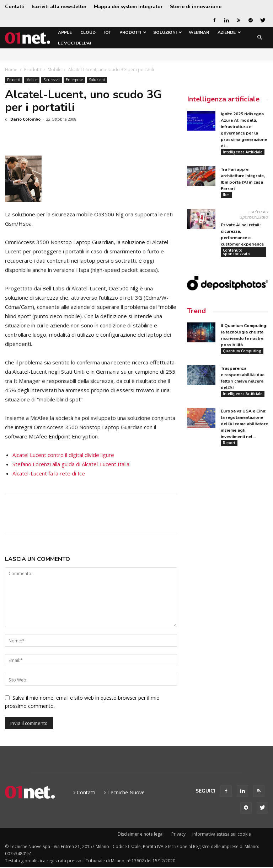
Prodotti (133, 32)
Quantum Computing (242, 351)
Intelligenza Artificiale (243, 152)
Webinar (199, 32)
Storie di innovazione (196, 7)
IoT (108, 32)
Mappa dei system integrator (128, 7)
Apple (65, 32)
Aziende (229, 32)
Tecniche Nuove (126, 792)
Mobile (55, 70)
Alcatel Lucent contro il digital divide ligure (63, 455)
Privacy (178, 834)
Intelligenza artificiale (223, 99)
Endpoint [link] (60, 436)
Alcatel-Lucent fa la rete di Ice (49, 473)
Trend (196, 311)
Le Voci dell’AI (74, 43)
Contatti (15, 7)
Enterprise (74, 80)
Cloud (88, 32)
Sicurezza (52, 80)
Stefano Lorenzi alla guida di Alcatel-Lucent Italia (71, 464)
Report (229, 443)
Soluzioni (168, 32)
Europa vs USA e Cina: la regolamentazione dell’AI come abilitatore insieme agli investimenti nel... (244, 424)
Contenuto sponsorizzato (236, 252)
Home (11, 70)
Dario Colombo (25, 119)
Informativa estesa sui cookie (222, 834)
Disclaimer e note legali (141, 834)
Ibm (226, 195)
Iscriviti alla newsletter (59, 7)
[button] (259, 38)
